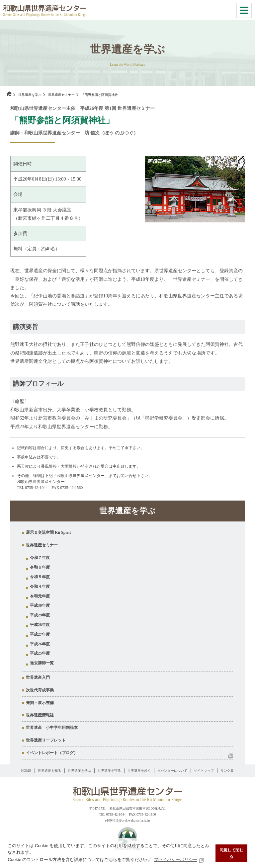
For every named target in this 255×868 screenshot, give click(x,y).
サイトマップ (204, 771)
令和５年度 (40, 577)
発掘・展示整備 (40, 703)
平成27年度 (40, 634)
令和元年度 (40, 596)
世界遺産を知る (49, 771)
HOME (26, 771)
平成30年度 (40, 605)
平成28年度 (40, 625)
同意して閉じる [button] (231, 853)
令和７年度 (40, 558)
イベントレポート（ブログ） (52, 753)
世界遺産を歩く (139, 771)
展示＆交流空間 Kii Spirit (48, 532)
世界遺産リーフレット (46, 740)
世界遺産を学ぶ (30, 95)
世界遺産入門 (38, 677)
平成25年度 (40, 653)
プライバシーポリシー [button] (176, 860)
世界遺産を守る (109, 771)
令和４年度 (40, 587)
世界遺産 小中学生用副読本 (52, 728)
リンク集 (227, 771)
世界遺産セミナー (61, 95)
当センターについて (172, 771)
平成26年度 (40, 644)
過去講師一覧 (42, 663)
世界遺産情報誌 (40, 715)
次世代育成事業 (40, 690)
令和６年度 (40, 567)
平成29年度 (40, 615)
